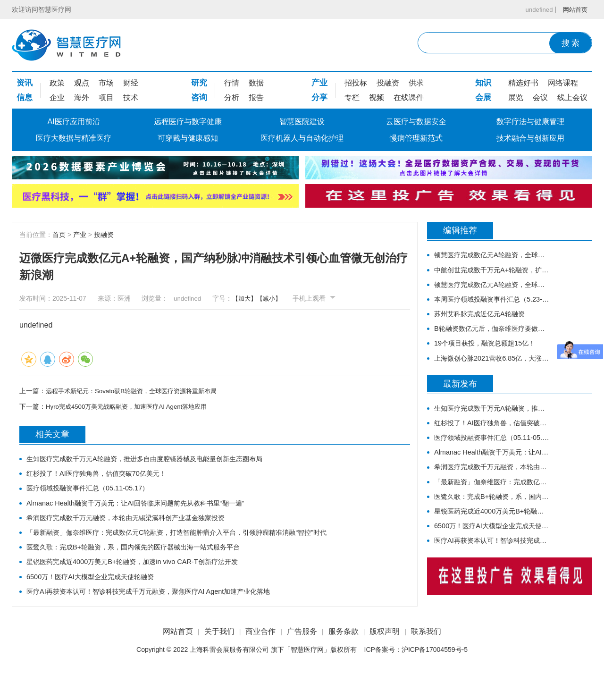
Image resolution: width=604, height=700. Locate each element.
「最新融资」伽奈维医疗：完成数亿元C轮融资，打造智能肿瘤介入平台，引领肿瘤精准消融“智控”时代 (197, 543)
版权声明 (385, 657)
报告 (256, 97)
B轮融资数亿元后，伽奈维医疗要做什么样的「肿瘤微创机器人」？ (492, 339)
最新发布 (460, 399)
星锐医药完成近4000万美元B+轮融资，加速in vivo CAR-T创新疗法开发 (146, 576)
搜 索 (571, 43)
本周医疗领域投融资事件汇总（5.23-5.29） (492, 306)
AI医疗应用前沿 (73, 122)
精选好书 (523, 83)
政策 (57, 83)
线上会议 (572, 97)
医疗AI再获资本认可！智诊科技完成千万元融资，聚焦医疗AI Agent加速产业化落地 (165, 609)
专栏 (352, 97)
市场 (106, 83)
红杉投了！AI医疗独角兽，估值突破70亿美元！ (106, 477)
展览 (516, 97)
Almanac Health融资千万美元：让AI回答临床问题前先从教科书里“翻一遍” (150, 510)
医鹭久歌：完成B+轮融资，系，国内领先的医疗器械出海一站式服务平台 (148, 559)
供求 (416, 83)
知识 (483, 83)
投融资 (388, 83)
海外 (82, 97)
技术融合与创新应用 (530, 138)
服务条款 (344, 657)
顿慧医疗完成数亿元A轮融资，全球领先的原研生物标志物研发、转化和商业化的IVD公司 (492, 256)
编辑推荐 (460, 231)
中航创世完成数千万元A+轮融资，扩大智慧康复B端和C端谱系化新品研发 (492, 273)
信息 (25, 97)
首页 (59, 235)
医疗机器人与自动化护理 (302, 138)
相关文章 (52, 435)
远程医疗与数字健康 (188, 122)
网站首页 (574, 9)
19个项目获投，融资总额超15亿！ (492, 355)
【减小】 (273, 298)
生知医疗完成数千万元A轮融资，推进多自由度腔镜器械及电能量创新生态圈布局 (161, 460)
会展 (483, 97)
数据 (256, 83)
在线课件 (409, 97)
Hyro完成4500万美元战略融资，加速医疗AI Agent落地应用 (132, 406)
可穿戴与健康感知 (188, 138)
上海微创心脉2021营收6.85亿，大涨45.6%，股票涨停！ (492, 372)
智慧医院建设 (302, 122)
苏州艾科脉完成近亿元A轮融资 (486, 322)
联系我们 (426, 657)
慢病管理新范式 (416, 138)
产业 (319, 83)
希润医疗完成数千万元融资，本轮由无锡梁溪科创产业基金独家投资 (140, 526)
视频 (377, 97)
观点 (82, 83)
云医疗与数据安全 (416, 122)
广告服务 (302, 657)
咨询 (199, 97)
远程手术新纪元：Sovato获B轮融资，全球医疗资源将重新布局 (138, 391)
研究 (199, 83)
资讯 (25, 83)
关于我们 (219, 657)
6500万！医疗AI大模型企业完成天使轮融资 (99, 592)
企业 (57, 97)
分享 (319, 97)
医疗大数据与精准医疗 (74, 138)
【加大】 (247, 298)
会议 (540, 97)
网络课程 (563, 83)
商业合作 (260, 657)
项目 (106, 97)
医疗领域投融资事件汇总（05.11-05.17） (96, 493)
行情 (232, 83)
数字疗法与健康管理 (530, 122)
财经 (131, 83)
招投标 (356, 83)
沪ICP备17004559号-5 (435, 676)
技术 (131, 97)
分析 (232, 97)
